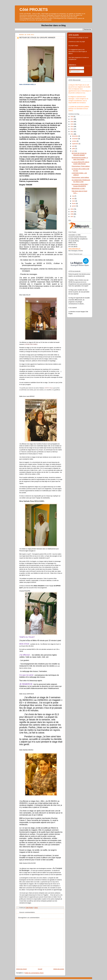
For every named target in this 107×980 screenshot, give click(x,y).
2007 (72, 217)
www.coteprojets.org (74, 249)
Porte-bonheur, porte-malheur (80, 177)
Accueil (40, 969)
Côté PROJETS (34, 10)
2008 (72, 214)
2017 (72, 119)
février (74, 204)
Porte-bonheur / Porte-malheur (81, 166)
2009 (72, 212)
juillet (74, 149)
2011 (72, 134)
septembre (75, 144)
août (74, 146)
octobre (75, 141)
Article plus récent (21, 969)
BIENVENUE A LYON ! (78, 189)
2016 (72, 122)
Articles (73, 68)
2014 (72, 127)
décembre (75, 136)
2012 (72, 132)
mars (74, 201)
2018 (72, 117)
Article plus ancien (59, 969)
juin (73, 151)
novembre (75, 139)
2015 (72, 124)
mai (73, 196)
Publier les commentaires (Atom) (34, 973)
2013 (72, 129)
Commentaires (75, 71)
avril (74, 199)
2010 (72, 209)
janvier (74, 206)
